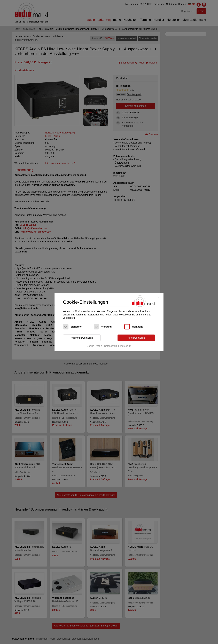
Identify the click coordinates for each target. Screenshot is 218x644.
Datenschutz (111, 346)
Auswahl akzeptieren (82, 338)
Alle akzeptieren (136, 338)
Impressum (125, 346)
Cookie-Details (94, 346)
